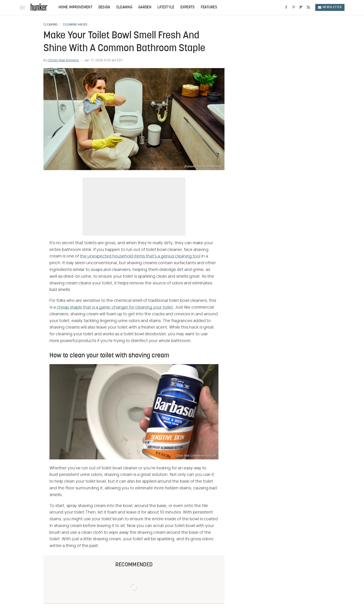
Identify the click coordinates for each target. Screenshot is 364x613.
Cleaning (124, 7)
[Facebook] (286, 7)
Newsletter (330, 7)
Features (209, 7)
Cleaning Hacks (75, 25)
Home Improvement (75, 7)
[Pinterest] (294, 7)
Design (104, 7)
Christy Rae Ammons (63, 60)
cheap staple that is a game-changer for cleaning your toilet (115, 307)
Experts (188, 7)
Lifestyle (166, 7)
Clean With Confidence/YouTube (196, 456)
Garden (145, 7)
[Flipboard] (301, 7)
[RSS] (309, 7)
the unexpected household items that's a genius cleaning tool (140, 256)
